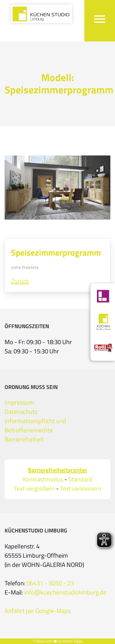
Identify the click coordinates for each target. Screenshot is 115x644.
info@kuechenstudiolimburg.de (65, 592)
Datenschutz (21, 412)
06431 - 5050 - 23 (50, 583)
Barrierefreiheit (24, 439)
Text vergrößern (34, 489)
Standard (80, 479)
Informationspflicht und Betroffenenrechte (35, 426)
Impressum (19, 402)
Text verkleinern (81, 489)
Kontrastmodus (43, 479)
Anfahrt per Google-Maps (38, 611)
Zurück (20, 281)
